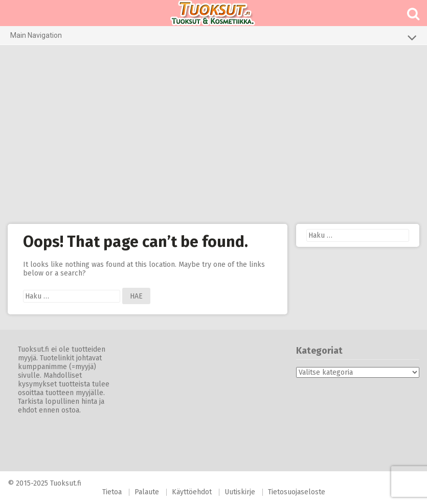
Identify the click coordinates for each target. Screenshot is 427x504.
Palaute (147, 492)
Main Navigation (213, 37)
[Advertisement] (213, 134)
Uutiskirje (240, 492)
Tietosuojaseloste (297, 492)
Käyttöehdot (192, 492)
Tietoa (112, 492)
